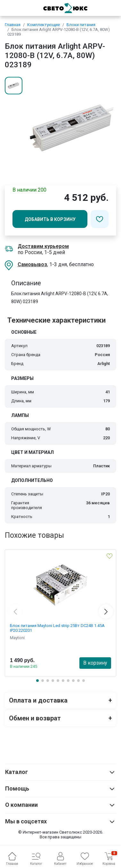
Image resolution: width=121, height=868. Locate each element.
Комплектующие (44, 25)
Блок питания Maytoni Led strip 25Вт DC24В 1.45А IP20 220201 (57, 628)
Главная (13, 25)
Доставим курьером (43, 246)
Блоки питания (81, 25)
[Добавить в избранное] (100, 219)
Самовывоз (32, 264)
